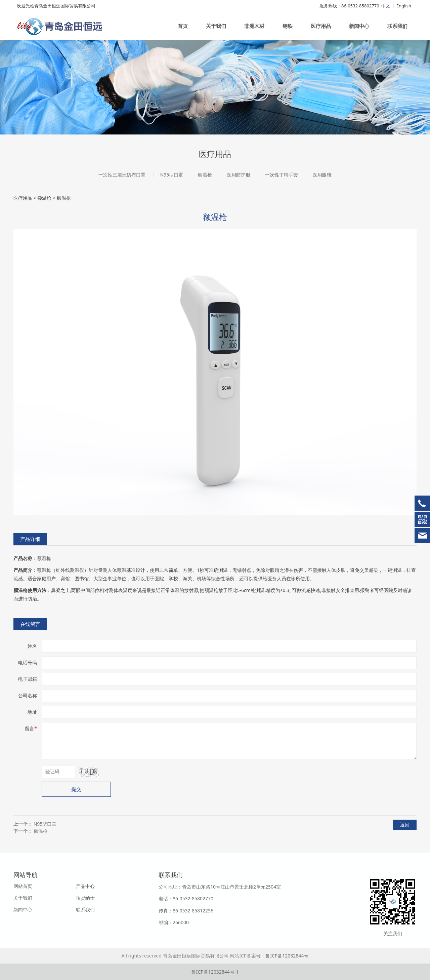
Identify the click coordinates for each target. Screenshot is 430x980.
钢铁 (288, 30)
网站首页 (23, 886)
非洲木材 (254, 30)
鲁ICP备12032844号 (287, 956)
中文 (386, 9)
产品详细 (30, 539)
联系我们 (397, 30)
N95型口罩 (172, 175)
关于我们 (216, 30)
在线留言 (30, 624)
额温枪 (205, 175)
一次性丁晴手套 (282, 175)
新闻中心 (359, 30)
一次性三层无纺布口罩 (122, 175)
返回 (405, 825)
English (404, 9)
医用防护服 (239, 175)
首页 (183, 30)
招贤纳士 (85, 898)
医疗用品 (321, 30)
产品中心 (85, 886)
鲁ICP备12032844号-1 (215, 972)
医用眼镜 (322, 175)
